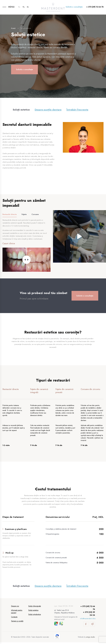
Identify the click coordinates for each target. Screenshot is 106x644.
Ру (24, 7)
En (28, 7)
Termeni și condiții (17, 623)
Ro (19, 7)
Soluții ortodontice (35, 616)
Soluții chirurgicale (35, 608)
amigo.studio (91, 639)
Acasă (13, 28)
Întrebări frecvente (77, 110)
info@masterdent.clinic (88, 620)
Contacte (14, 619)
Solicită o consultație (74, 7)
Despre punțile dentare (48, 110)
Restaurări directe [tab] (10, 215)
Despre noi (15, 608)
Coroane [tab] (36, 215)
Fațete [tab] (24, 215)
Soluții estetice (21, 110)
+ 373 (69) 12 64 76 (95, 7)
